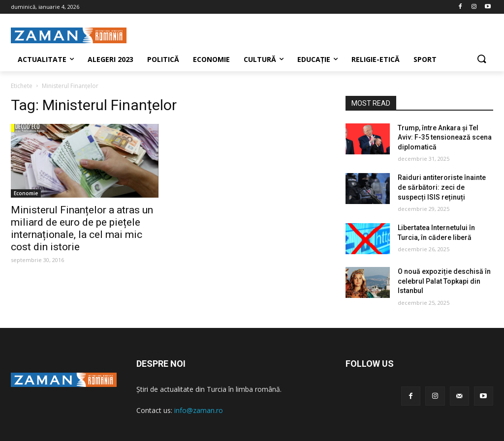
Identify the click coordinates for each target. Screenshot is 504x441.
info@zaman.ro (199, 410)
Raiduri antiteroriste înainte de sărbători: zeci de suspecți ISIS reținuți (442, 187)
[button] (481, 59)
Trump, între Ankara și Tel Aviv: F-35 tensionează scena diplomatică (445, 137)
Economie (26, 193)
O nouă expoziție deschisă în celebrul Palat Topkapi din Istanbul (444, 281)
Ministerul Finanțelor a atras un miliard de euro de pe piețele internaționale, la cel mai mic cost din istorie (82, 228)
